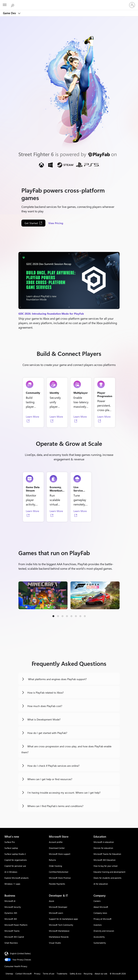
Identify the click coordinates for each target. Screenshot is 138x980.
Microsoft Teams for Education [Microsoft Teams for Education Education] (107, 854)
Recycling (88, 974)
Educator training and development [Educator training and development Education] (109, 872)
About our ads (101, 974)
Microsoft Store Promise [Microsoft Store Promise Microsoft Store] (60, 878)
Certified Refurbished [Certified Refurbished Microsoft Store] (58, 872)
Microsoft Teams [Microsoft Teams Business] (12, 931)
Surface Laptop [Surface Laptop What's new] (11, 848)
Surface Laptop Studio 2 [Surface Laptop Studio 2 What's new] (15, 854)
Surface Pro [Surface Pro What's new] (10, 842)
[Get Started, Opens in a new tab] (33, 223)
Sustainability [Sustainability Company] (100, 943)
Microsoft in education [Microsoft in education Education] (104, 842)
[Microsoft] (69, 3)
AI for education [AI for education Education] (101, 884)
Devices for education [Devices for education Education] (103, 848)
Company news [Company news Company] (100, 913)
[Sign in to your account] (132, 5)
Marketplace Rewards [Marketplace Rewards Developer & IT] (59, 937)
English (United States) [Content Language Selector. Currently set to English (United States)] (20, 953)
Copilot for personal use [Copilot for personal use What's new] (15, 866)
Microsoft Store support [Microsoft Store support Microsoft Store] (60, 854)
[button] (53, 616)
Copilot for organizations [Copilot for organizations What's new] (16, 860)
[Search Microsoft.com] (13, 5)
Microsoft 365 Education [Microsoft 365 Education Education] (105, 860)
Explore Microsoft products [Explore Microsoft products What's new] (17, 878)
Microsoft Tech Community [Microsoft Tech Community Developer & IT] (61, 925)
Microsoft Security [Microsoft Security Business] (13, 907)
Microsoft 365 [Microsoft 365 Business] (11, 919)
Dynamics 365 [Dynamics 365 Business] (11, 913)
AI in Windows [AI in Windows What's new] (11, 872)
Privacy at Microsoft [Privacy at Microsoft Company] (102, 919)
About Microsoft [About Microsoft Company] (101, 907)
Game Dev (10, 13)
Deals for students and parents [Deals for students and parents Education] (107, 878)
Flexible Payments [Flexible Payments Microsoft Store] (57, 884)
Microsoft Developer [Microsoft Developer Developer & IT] (58, 907)
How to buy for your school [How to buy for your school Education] (106, 866)
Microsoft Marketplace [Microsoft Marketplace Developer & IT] (59, 931)
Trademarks (62, 974)
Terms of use (49, 974)
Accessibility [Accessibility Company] (99, 937)
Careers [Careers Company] (97, 901)
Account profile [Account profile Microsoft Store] (56, 842)
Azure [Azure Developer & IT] (52, 901)
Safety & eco (76, 974)
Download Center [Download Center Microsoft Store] (57, 848)
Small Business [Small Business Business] (11, 943)
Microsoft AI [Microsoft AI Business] (10, 901)
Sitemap (9, 974)
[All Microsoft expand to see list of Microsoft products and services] (5, 5)
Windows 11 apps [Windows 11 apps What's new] (12, 884)
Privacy (37, 974)
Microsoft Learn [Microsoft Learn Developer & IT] (56, 913)
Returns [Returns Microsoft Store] (52, 860)
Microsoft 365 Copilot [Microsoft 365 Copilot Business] (14, 937)
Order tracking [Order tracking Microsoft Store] (55, 866)
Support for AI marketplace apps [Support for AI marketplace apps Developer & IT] (63, 919)
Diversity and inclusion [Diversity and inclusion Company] (104, 931)
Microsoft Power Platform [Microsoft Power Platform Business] (16, 925)
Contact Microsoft (24, 974)
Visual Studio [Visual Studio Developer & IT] (55, 943)
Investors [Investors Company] (98, 925)
